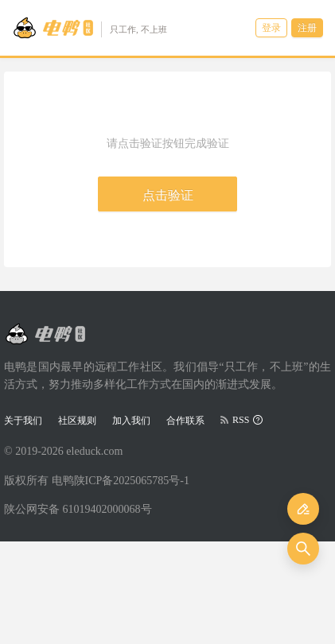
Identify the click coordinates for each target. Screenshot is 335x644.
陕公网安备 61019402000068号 (78, 509)
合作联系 (185, 421)
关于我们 (23, 421)
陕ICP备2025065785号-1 (132, 481)
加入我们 (131, 421)
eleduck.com (94, 451)
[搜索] (303, 549)
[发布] (303, 509)
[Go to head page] (90, 28)
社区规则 (77, 421)
